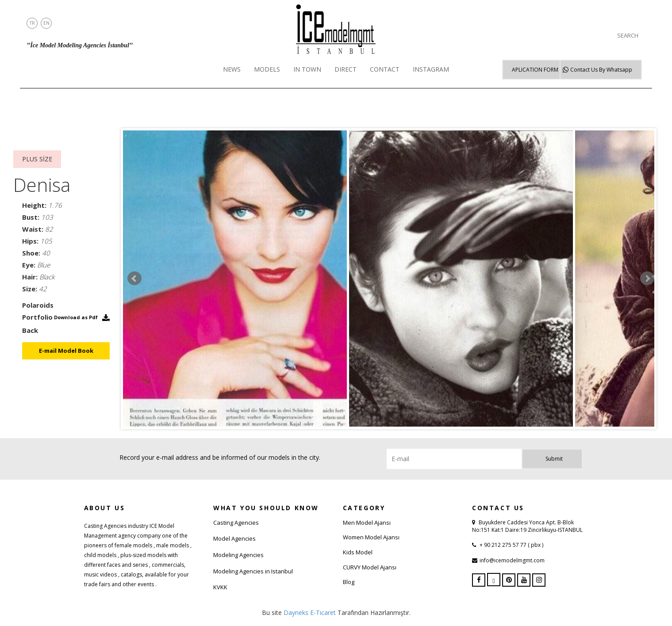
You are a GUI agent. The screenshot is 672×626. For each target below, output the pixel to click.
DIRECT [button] (346, 69)
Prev (134, 279)
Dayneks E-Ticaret (310, 613)
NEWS (232, 69)
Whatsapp (601, 70)
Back (30, 330)
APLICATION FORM (535, 70)
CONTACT (385, 69)
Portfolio (37, 317)
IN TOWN (307, 69)
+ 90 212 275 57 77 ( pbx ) (511, 545)
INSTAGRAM (431, 69)
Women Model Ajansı (371, 537)
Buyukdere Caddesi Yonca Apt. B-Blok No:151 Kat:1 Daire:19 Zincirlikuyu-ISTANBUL (527, 526)
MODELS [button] (267, 69)
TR (32, 23)
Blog (349, 582)
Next (647, 279)
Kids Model (358, 552)
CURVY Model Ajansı (370, 567)
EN (46, 23)
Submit (554, 459)
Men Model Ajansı (367, 523)
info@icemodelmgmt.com (512, 560)
